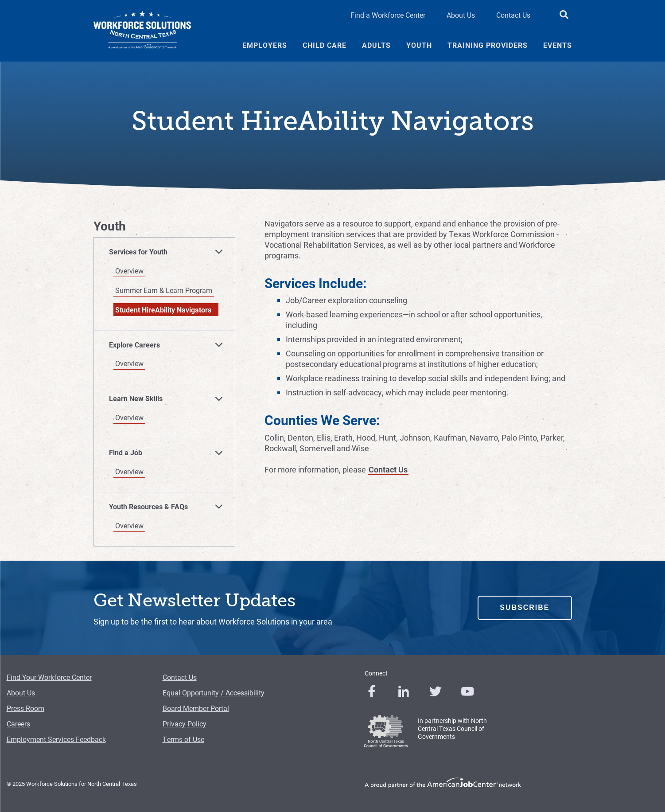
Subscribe (525, 607)
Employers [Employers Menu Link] (265, 45)
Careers (18, 724)
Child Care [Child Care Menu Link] (325, 45)
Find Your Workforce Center (49, 677)
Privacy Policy (185, 724)
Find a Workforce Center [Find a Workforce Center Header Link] (388, 15)
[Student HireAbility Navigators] (168, 310)
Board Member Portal (196, 708)
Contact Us (388, 469)
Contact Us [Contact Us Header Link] (513, 15)
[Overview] (168, 271)
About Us (21, 693)
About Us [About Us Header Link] (461, 15)
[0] (372, 691)
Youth (110, 226)
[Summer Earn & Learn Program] (168, 290)
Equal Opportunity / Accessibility (214, 693)
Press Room (25, 708)
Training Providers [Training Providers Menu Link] (488, 45)
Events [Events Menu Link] (558, 45)
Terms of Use (183, 739)
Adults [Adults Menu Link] (376, 45)
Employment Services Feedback (56, 739)
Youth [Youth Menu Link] (419, 45)
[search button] (564, 15)
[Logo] (142, 31)
